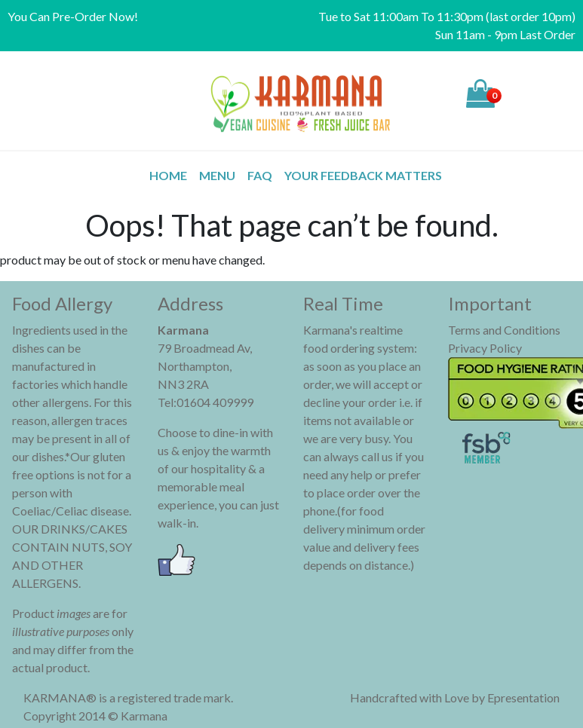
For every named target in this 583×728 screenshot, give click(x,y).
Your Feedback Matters (363, 175)
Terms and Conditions (504, 330)
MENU (217, 175)
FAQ (260, 175)
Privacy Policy (485, 348)
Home (168, 175)
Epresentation (523, 697)
